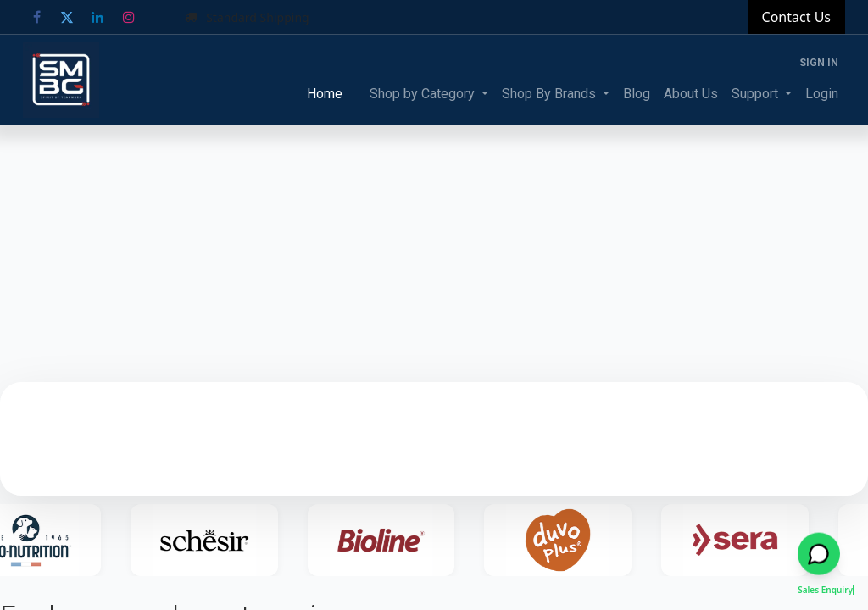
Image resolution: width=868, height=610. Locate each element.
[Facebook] (36, 17)
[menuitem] (325, 94)
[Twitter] (67, 17)
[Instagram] (129, 17)
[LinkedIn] (97, 17)
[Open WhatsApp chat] (819, 556)
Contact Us (796, 17)
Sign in (819, 63)
